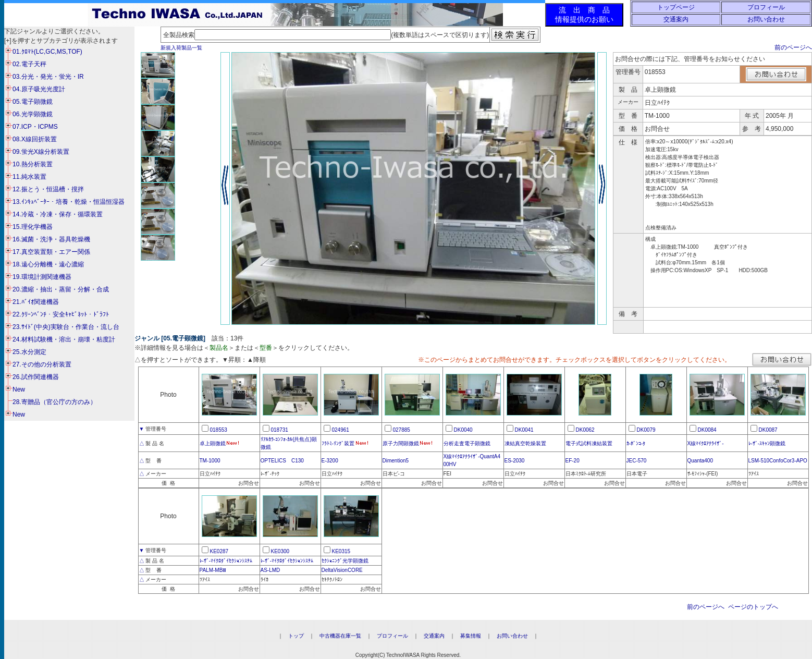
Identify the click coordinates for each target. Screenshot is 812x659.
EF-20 (573, 461)
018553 (219, 430)
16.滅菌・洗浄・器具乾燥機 (51, 239)
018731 (280, 430)
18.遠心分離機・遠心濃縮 (48, 264)
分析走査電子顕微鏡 (467, 443)
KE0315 (341, 551)
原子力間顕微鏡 (401, 443)
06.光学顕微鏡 (33, 114)
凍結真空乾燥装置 (525, 443)
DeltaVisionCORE (342, 570)
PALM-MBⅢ (213, 570)
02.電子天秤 (29, 64)
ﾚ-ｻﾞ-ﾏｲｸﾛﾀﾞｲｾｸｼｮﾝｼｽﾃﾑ (226, 561)
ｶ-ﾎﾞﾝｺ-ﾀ (636, 443)
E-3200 (330, 461)
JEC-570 (637, 461)
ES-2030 (515, 461)
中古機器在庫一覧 (340, 636)
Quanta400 (700, 461)
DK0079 (646, 430)
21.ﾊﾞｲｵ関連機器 (36, 302)
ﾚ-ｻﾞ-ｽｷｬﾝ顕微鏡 (767, 443)
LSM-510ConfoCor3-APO (778, 461)
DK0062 (585, 430)
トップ (296, 636)
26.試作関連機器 (36, 377)
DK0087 (768, 430)
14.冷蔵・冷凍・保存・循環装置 (58, 214)
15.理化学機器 (33, 227)
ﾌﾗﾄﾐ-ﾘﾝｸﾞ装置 (338, 443)
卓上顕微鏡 (213, 443)
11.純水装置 (29, 177)
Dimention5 (396, 461)
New (19, 389)
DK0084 (707, 430)
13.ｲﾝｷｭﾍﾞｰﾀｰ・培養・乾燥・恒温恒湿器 (69, 202)
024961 (341, 430)
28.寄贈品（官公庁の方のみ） (54, 402)
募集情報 (471, 636)
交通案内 (676, 19)
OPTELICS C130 (282, 461)
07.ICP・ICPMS (35, 127)
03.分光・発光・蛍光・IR (48, 77)
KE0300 (280, 551)
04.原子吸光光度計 (39, 89)
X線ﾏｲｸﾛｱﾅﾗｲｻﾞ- (706, 443)
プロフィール (766, 7)
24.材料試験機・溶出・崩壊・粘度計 (64, 339)
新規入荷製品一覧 (181, 48)
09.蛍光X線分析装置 (41, 152)
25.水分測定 (29, 352)
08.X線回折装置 (35, 139)
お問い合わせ (766, 19)
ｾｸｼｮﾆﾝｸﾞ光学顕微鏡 (345, 561)
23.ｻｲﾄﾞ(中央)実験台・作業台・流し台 (66, 327)
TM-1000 (210, 461)
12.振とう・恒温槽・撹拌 (48, 189)
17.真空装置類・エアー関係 (51, 252)
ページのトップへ (753, 607)
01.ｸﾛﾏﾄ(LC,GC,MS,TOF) (47, 52)
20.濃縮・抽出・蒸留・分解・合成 (61, 289)
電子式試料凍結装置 (589, 443)
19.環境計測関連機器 (42, 277)
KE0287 (219, 551)
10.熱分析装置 (33, 164)
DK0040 (463, 430)
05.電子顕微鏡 (33, 102)
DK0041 (524, 430)
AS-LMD (270, 570)
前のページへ (793, 47)
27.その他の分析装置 (42, 364)
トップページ (676, 7)
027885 (402, 430)
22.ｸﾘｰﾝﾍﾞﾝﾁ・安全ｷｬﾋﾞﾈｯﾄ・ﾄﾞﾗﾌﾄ (61, 314)
